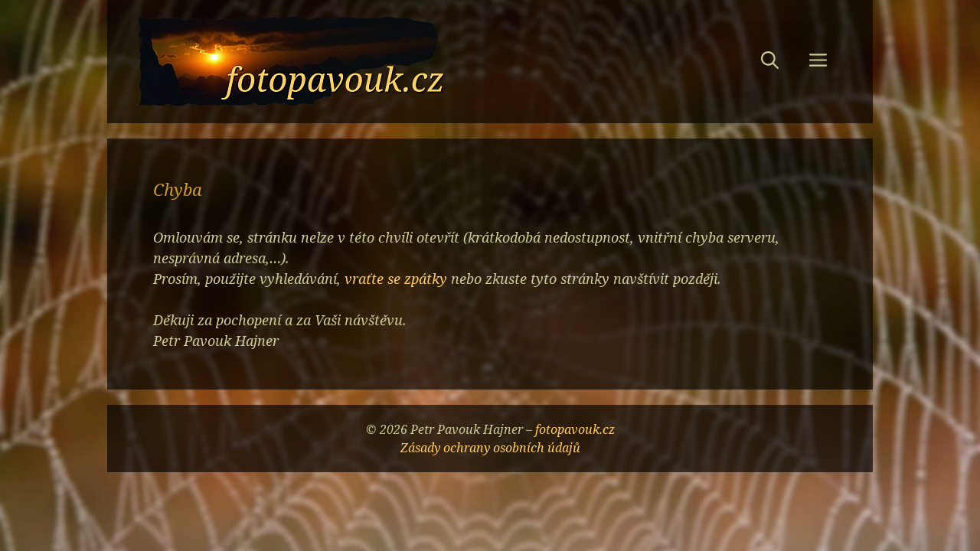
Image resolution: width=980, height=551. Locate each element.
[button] (770, 62)
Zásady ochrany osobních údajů (490, 448)
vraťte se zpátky (396, 279)
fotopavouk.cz (575, 429)
